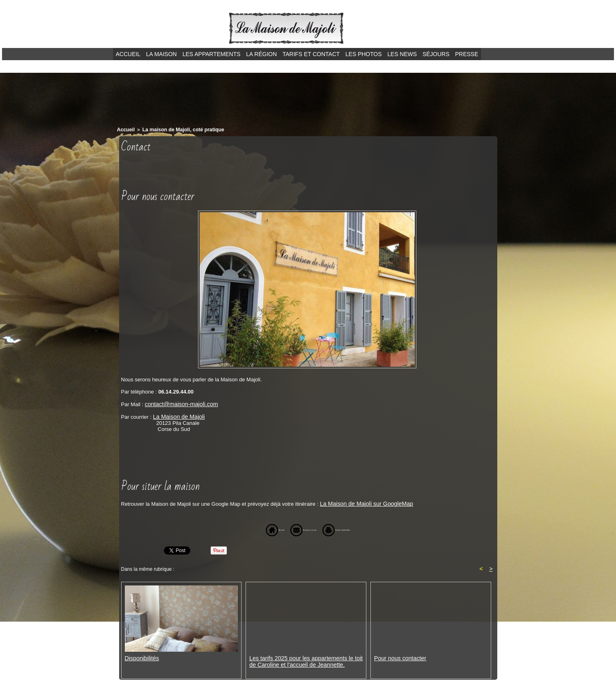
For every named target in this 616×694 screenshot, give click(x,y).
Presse (467, 54)
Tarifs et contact (311, 54)
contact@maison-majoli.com (178, 403)
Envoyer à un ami (294, 528)
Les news (402, 54)
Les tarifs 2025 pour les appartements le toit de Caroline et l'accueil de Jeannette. (306, 660)
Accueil (128, 54)
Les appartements (212, 54)
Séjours (436, 54)
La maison (161, 54)
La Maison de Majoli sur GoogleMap (362, 502)
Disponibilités (140, 657)
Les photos (364, 54)
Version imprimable (357, 528)
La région (261, 54)
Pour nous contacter (398, 657)
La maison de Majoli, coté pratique (177, 129)
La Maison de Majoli (176, 415)
